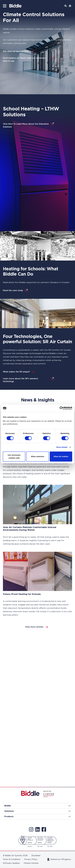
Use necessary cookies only (14, 456)
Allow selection (37, 456)
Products (37, 817)
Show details (62, 447)
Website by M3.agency (59, 859)
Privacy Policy (31, 859)
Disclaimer (36, 856)
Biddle (37, 806)
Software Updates (11, 863)
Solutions (37, 811)
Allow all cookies (61, 456)
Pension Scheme (31, 863)
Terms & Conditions (12, 859)
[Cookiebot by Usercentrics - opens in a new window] (62, 408)
